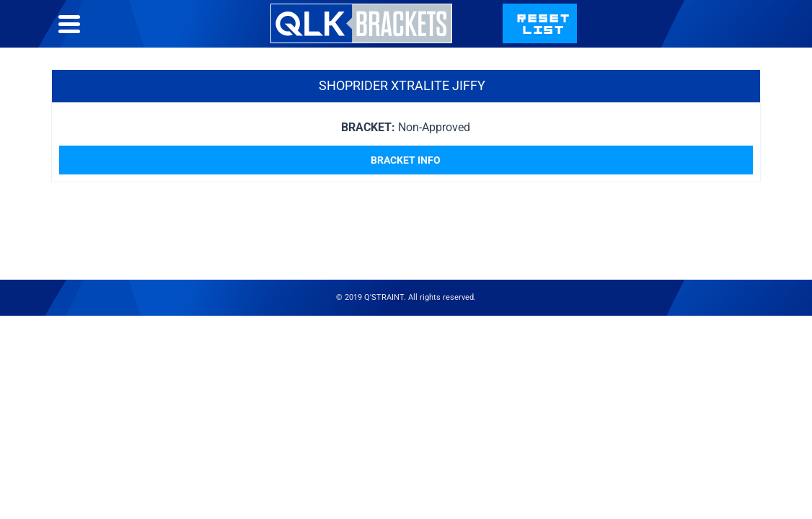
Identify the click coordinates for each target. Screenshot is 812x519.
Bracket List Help (487, 38)
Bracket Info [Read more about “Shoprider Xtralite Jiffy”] (406, 189)
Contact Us (603, 38)
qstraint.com (711, 38)
